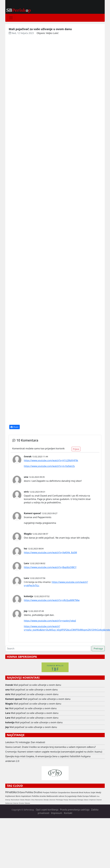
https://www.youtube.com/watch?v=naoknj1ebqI (50, 621)
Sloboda (27, 803)
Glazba (22, 800)
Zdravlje (46, 800)
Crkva (33, 800)
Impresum (57, 813)
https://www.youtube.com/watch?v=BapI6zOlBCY (50, 567)
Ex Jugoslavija (71, 796)
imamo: (47, 582)
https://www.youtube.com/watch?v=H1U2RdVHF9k (51, 460)
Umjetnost (92, 800)
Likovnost (52, 800)
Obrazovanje (73, 800)
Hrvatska (11, 792)
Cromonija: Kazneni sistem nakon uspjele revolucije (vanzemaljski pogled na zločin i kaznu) (54, 752)
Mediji (98, 792)
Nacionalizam (15, 800)
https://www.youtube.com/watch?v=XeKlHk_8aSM (50, 552)
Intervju (8, 800)
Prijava (76, 449)
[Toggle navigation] (11, 18)
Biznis (18, 796)
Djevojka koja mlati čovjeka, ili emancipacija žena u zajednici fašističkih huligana (48, 756)
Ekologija (80, 800)
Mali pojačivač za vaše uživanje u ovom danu (37, 685)
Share (14, 427)
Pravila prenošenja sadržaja (75, 810)
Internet (16, 803)
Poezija (66, 800)
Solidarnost (9, 803)
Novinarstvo (39, 800)
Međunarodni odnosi (55, 796)
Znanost (99, 800)
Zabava (86, 800)
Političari (54, 792)
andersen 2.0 (12, 761)
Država (21, 792)
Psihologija (59, 800)
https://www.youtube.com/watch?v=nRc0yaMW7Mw (52, 600)
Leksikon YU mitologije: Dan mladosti (25, 742)
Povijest (46, 792)
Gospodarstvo (64, 792)
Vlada (79, 796)
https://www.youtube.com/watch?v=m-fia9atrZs (49, 466)
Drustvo (22, 803)
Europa (86, 796)
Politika (29, 792)
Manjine (28, 800)
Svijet (93, 792)
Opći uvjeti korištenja (47, 810)
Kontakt (68, 813)
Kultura (87, 792)
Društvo (38, 792)
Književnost (10, 796)
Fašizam (93, 796)
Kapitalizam (26, 796)
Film (98, 796)
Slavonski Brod (77, 792)
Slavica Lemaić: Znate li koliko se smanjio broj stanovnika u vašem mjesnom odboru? (50, 747)
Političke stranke (39, 796)
